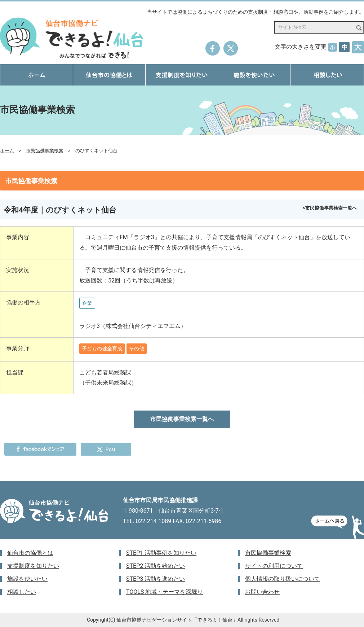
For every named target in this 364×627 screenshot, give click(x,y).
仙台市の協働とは (30, 553)
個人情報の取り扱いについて (283, 579)
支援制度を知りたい (33, 566)
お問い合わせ (262, 592)
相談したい (22, 592)
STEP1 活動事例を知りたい (161, 553)
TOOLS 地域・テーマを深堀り (165, 592)
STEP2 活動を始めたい (156, 566)
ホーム (7, 151)
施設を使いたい (27, 579)
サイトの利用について (274, 566)
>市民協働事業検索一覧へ (330, 208)
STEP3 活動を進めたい (156, 579)
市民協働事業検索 (45, 151)
